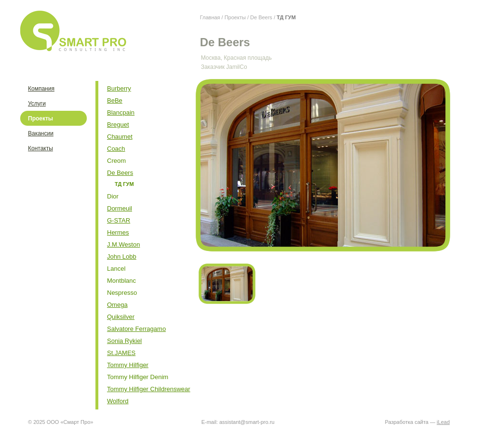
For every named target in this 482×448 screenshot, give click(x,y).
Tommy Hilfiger (128, 365)
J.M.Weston (123, 244)
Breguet (118, 125)
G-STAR (119, 220)
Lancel (116, 269)
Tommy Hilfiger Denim (138, 377)
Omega (117, 305)
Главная (210, 17)
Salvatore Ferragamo (136, 329)
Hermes (118, 232)
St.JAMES (121, 353)
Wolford (118, 401)
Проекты (235, 17)
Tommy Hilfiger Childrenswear (149, 389)
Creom (116, 161)
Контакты (40, 148)
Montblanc (121, 281)
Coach (116, 149)
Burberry (119, 88)
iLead (443, 422)
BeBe (115, 100)
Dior (113, 196)
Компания (41, 89)
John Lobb (122, 257)
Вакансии (41, 133)
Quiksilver (121, 317)
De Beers (261, 17)
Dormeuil (120, 208)
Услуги (37, 104)
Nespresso (122, 293)
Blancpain (121, 112)
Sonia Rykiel (124, 341)
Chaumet (120, 137)
